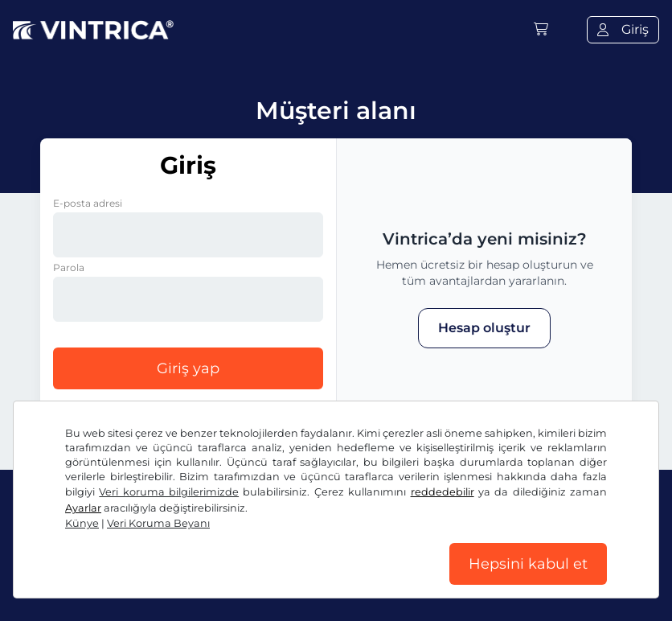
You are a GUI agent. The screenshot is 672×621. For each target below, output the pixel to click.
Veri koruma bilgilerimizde (169, 492)
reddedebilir (443, 492)
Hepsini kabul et (528, 564)
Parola (69, 267)
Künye (82, 523)
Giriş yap (188, 368)
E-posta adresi (88, 203)
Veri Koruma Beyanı (158, 523)
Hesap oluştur (484, 328)
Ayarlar (83, 508)
